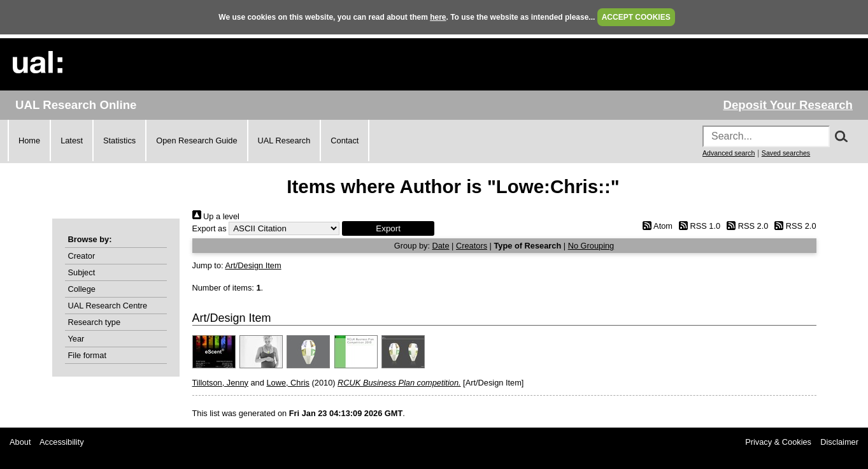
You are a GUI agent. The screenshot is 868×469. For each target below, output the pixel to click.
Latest (72, 141)
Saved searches (786, 153)
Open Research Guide (196, 141)
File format (87, 355)
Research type (95, 322)
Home (29, 141)
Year (76, 339)
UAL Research (284, 141)
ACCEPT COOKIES (636, 17)
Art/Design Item (253, 265)
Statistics (119, 141)
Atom (656, 226)
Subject (82, 272)
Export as (210, 228)
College (82, 289)
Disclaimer (839, 442)
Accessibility (62, 442)
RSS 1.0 (698, 226)
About (20, 442)
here (438, 17)
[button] (388, 228)
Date (441, 246)
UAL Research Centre (108, 306)
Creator (82, 256)
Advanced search (729, 153)
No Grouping (591, 246)
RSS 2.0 (746, 226)
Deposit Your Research (788, 105)
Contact (345, 141)
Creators (472, 246)
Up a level (216, 216)
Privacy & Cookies (778, 442)
